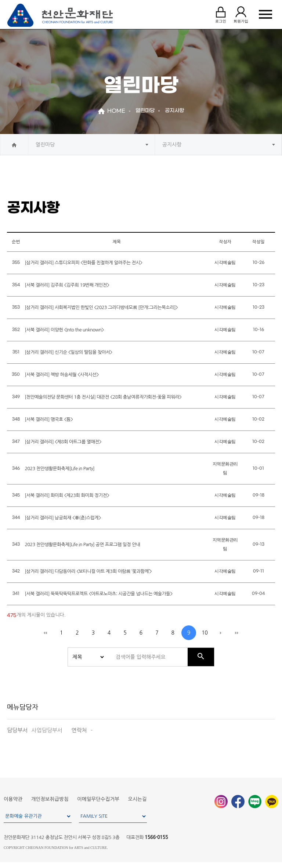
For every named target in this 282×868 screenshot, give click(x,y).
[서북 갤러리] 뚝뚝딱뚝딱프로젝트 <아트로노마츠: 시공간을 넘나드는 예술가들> (98, 594)
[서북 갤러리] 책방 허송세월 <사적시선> (62, 375)
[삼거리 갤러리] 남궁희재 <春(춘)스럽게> (63, 518)
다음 (221, 633)
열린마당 (45, 145)
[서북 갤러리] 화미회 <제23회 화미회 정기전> (67, 495)
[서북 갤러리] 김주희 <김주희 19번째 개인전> (67, 285)
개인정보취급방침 (50, 799)
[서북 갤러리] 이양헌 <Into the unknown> (64, 330)
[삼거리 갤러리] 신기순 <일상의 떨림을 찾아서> (68, 352)
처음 (46, 633)
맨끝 (236, 633)
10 (205, 633)
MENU (265, 14)
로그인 (221, 14)
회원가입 (241, 14)
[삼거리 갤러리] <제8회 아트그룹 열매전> (63, 442)
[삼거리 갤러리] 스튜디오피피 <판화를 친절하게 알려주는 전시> (83, 263)
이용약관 (13, 799)
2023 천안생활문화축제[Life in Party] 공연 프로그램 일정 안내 (82, 544)
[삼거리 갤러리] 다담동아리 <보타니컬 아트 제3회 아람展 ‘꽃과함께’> (88, 571)
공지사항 (172, 145)
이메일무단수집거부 (98, 799)
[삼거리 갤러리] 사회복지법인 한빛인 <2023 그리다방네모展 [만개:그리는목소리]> (101, 307)
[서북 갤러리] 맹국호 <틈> (49, 419)
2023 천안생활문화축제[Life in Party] (59, 468)
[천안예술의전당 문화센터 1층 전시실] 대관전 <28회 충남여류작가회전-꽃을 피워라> (103, 397)
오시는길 (138, 799)
